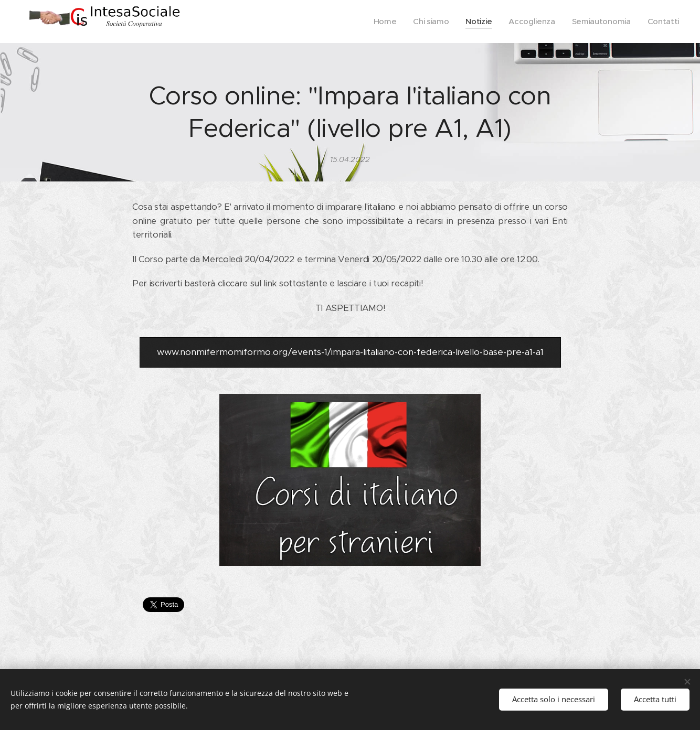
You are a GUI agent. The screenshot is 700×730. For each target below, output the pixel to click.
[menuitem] (379, 22)
